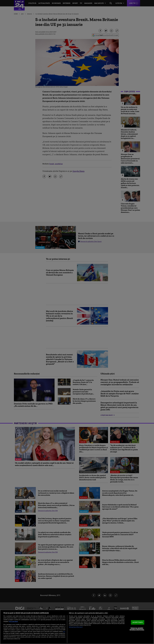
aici (64, 631)
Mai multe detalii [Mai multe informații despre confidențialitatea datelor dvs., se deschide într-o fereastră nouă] (13, 621)
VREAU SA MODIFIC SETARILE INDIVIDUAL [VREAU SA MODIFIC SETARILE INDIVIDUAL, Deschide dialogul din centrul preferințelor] (137, 629)
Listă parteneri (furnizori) (76, 627)
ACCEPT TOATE (138, 622)
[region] (77, 627)
